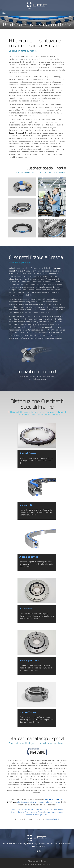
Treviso (53, 812)
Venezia (34, 812)
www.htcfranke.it (53, 800)
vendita (31, 802)
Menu (5, 13)
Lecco (42, 809)
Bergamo (14, 812)
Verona (27, 812)
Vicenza (41, 812)
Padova (47, 812)
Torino (13, 809)
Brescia (21, 812)
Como (36, 809)
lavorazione (39, 802)
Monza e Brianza (57, 809)
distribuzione (22, 802)
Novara (25, 809)
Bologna (60, 812)
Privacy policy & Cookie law (37, 861)
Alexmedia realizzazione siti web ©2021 (37, 865)
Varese (31, 809)
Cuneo (19, 809)
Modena (29, 815)
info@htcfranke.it (53, 819)
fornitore (57, 802)
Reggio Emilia (43, 815)
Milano (47, 809)
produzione (48, 802)
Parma (35, 815)
